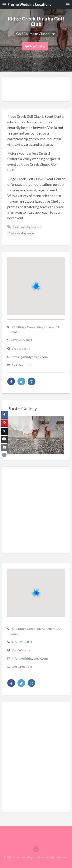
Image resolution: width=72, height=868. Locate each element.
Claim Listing (35, 46)
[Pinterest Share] (4, 423)
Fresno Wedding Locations (29, 4)
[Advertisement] (40, 90)
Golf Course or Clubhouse (36, 34)
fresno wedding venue (21, 233)
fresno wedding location (27, 227)
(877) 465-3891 (22, 340)
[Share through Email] (4, 447)
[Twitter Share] (4, 431)
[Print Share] (4, 439)
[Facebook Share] (4, 415)
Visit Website (21, 348)
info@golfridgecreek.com (30, 357)
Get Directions (22, 365)
